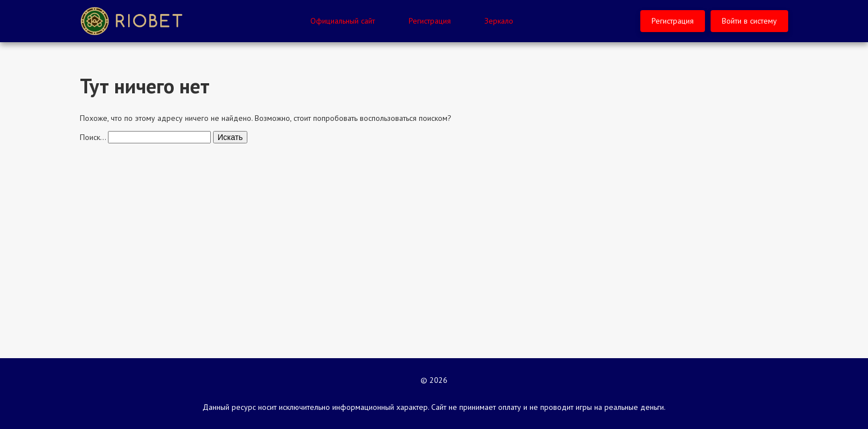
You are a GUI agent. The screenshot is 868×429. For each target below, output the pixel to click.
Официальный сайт (343, 21)
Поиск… (93, 137)
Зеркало (499, 21)
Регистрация (430, 21)
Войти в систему (749, 21)
